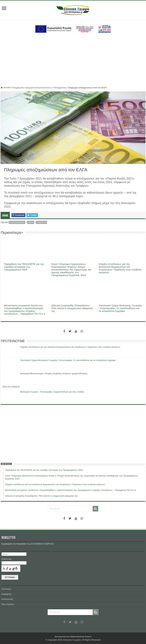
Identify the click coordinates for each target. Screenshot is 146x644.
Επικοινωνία (7, 599)
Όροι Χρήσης (8, 604)
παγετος (42, 222)
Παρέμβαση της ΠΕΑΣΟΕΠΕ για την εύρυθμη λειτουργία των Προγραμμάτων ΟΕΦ (24, 267)
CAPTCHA (7, 559)
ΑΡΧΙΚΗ (6, 88)
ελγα (31, 222)
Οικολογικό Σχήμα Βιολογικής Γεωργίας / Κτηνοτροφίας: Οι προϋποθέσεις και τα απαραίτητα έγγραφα (120, 308)
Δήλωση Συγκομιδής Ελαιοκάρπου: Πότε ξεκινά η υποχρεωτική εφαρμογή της (72, 308)
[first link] (4, 9)
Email (6, 554)
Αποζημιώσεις (60, 88)
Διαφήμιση (6, 594)
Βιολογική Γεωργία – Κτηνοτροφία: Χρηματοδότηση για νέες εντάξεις (52, 392)
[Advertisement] (73, 60)
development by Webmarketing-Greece (73, 637)
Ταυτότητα (6, 589)
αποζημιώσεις (17, 222)
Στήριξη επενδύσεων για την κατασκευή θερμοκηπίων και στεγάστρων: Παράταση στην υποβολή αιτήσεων (120, 268)
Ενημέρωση (18, 88)
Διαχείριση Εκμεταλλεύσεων (39, 88)
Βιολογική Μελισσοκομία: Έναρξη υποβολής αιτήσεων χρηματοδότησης (54, 373)
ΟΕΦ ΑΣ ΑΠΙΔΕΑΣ (11, 387)
